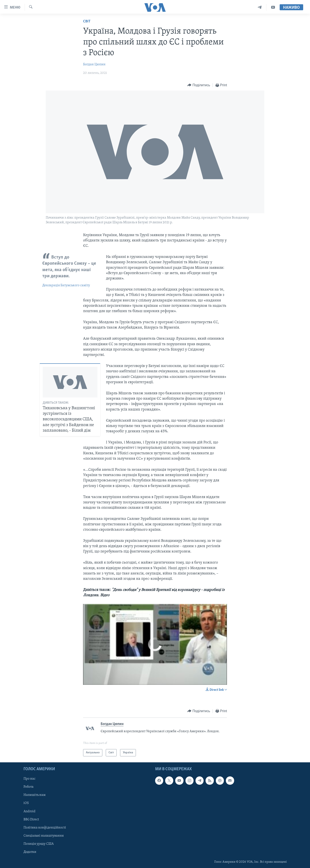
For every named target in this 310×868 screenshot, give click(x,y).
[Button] (199, 85)
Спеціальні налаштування (44, 836)
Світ (87, 21)
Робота (29, 787)
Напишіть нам (35, 795)
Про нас (29, 779)
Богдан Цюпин (94, 64)
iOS (26, 803)
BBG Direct (31, 820)
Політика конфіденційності (45, 828)
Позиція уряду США (39, 844)
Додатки (30, 852)
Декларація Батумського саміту (66, 285)
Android (29, 811)
